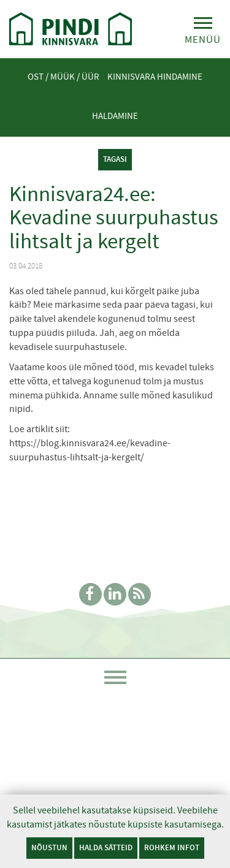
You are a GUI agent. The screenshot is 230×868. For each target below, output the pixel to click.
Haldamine (115, 116)
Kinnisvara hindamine (155, 77)
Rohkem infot (172, 847)
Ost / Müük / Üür (63, 77)
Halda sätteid (106, 847)
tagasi (115, 159)
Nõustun (49, 847)
